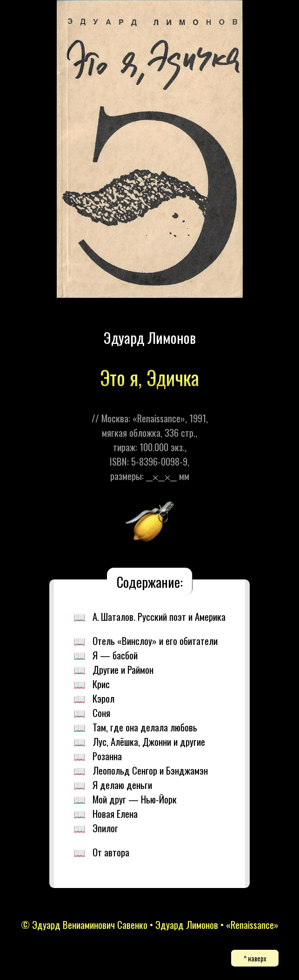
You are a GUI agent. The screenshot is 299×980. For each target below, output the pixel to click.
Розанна (107, 756)
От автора (111, 852)
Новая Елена (115, 813)
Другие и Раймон (123, 669)
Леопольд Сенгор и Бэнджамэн (150, 770)
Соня (101, 713)
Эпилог (105, 828)
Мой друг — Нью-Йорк (135, 799)
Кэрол (103, 698)
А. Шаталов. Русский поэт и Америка (159, 616)
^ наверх (255, 958)
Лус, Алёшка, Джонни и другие (149, 741)
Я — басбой (115, 655)
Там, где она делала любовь (145, 727)
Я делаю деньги (122, 785)
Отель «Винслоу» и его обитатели (155, 641)
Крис (101, 684)
